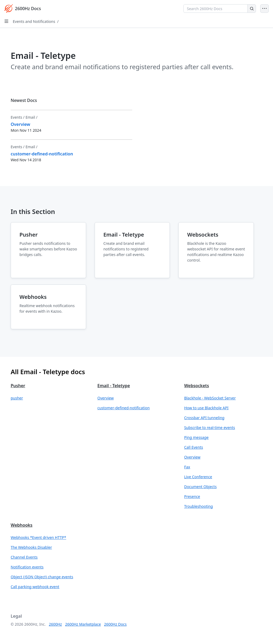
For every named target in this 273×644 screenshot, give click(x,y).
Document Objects (200, 487)
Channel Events (24, 557)
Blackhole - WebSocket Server (210, 398)
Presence (192, 496)
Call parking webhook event (35, 587)
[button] (50, 398)
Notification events (27, 567)
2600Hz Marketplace (83, 624)
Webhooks (22, 525)
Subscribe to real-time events (210, 428)
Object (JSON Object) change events (42, 577)
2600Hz (55, 624)
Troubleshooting (199, 506)
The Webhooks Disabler (31, 547)
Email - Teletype (114, 386)
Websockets (197, 386)
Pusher (18, 386)
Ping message (196, 437)
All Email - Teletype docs (48, 372)
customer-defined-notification (123, 408)
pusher (17, 398)
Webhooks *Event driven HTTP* (38, 537)
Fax (187, 467)
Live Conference (198, 477)
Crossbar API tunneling (204, 418)
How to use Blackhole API (206, 408)
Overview (105, 398)
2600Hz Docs (115, 624)
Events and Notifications (34, 21)
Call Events (194, 447)
